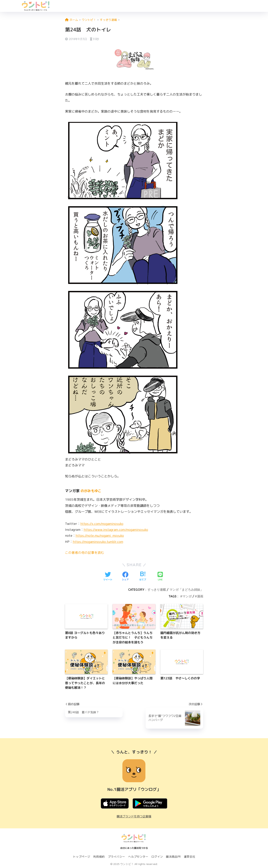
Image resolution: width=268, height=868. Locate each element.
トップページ (82, 857)
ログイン (157, 857)
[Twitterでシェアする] (108, 577)
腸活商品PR (173, 857)
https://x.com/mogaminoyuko (103, 524)
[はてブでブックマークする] (143, 577)
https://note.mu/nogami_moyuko (101, 535)
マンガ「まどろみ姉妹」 (186, 590)
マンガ (187, 596)
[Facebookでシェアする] (125, 577)
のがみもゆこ (92, 491)
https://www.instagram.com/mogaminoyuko (117, 530)
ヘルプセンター (138, 857)
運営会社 (190, 857)
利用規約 (99, 857)
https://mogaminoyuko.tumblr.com (99, 542)
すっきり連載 (157, 590)
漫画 (200, 596)
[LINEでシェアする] (160, 577)
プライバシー (116, 857)
